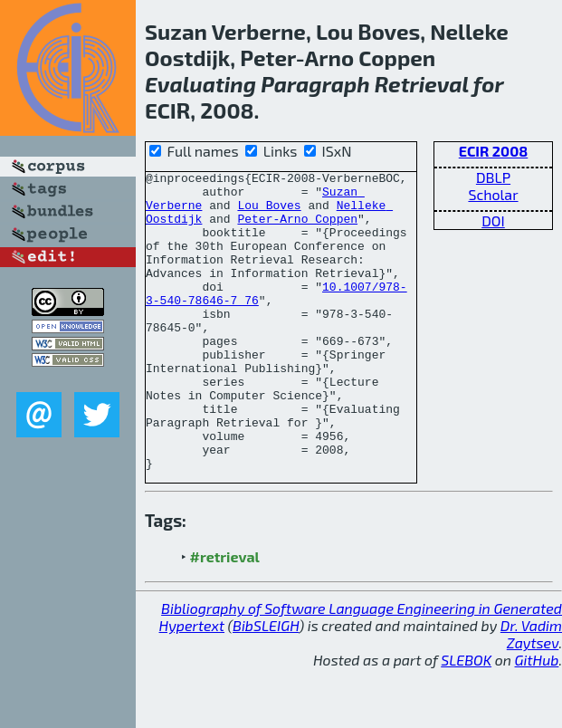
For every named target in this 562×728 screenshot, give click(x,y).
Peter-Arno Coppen (297, 229)
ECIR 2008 (494, 151)
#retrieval (225, 616)
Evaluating (200, 84)
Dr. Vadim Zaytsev (531, 694)
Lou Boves (269, 213)
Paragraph (315, 84)
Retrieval (422, 84)
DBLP (493, 177)
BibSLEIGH (266, 685)
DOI (493, 220)
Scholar (493, 194)
